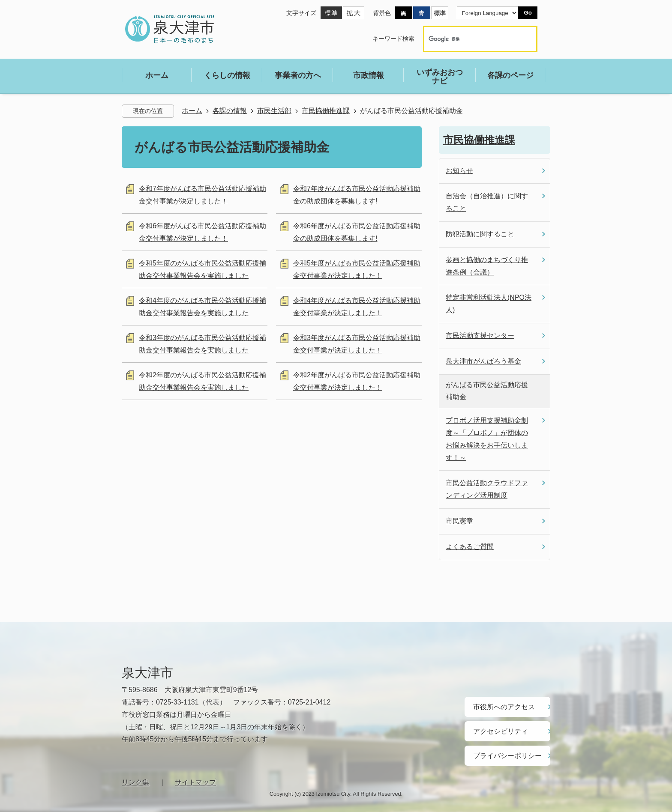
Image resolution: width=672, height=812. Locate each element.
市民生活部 (274, 111)
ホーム (192, 111)
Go (528, 13)
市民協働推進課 (326, 111)
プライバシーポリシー (503, 749)
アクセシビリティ (497, 727)
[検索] (471, 39)
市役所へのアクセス (500, 705)
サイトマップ (195, 775)
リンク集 (135, 775)
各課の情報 (230, 111)
